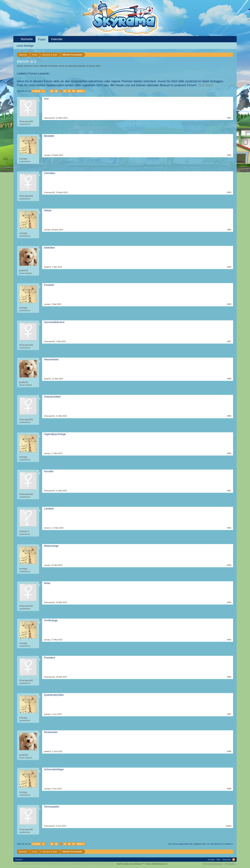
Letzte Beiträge (25, 46)
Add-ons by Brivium (142, 864)
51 (65, 91)
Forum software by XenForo (39, 864)
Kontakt (211, 860)
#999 (229, 789)
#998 (229, 751)
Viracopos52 (26, 121)
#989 (229, 416)
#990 (229, 453)
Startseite (27, 39)
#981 (229, 118)
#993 (229, 565)
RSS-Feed (234, 860)
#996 (229, 677)
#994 (229, 602)
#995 (229, 640)
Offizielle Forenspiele (49, 66)
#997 (229, 714)
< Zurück (36, 91)
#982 (229, 155)
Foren (42, 40)
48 (52, 91)
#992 (229, 528)
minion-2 (24, 531)
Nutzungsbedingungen (213, 864)
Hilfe (218, 860)
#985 (229, 267)
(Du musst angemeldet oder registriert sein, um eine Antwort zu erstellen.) (201, 844)
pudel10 (24, 270)
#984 (229, 230)
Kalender (57, 39)
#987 (229, 341)
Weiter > (81, 91)
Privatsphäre (230, 864)
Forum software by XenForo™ (90, 864)
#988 (229, 379)
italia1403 (73, 66)
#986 (229, 304)
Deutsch (19, 860)
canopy (23, 159)
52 (69, 91)
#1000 (228, 826)
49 (56, 91)
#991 (229, 491)
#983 (229, 192)
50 (61, 91)
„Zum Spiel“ (206, 85)
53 (73, 91)
